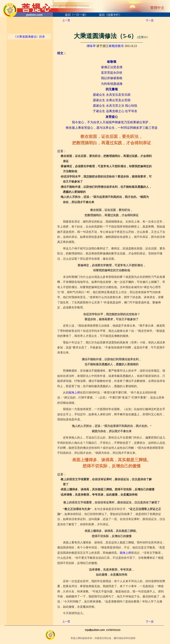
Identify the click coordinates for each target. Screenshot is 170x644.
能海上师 (74, 392)
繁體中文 (157, 8)
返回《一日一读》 (76, 15)
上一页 (66, 20)
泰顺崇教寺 (116, 46)
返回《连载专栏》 (110, 15)
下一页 (150, 21)
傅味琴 (91, 46)
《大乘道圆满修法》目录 (29, 37)
